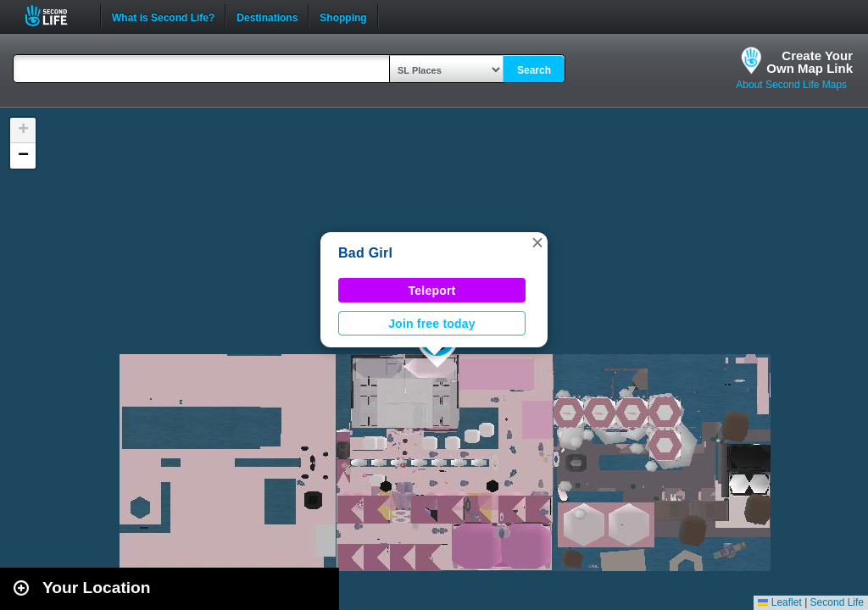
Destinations (267, 16)
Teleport (432, 291)
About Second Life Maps (791, 85)
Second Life (56, 16)
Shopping (343, 16)
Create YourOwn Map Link (810, 62)
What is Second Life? (163, 16)
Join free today (432, 324)
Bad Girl (365, 253)
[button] (537, 242)
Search (534, 70)
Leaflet (779, 602)
